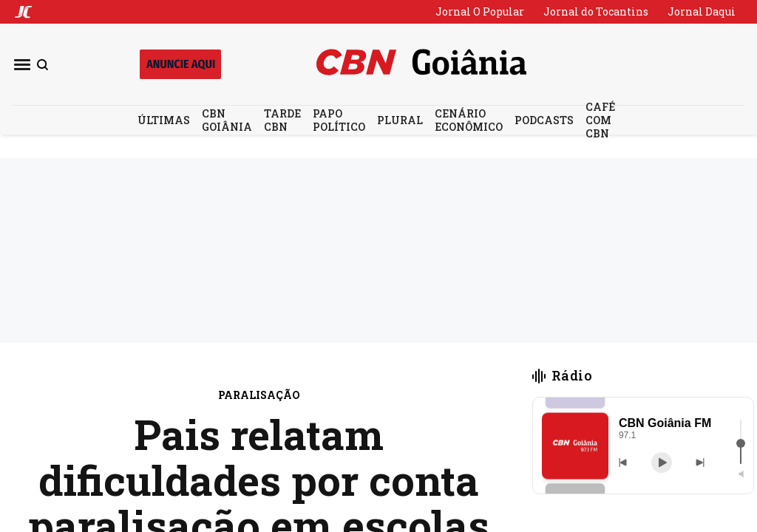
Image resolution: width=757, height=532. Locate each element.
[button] (575, 446)
